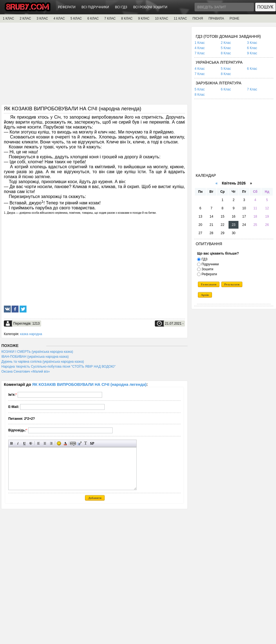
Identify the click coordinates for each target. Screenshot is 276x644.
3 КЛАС (42, 18)
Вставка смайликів (59, 443)
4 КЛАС (59, 18)
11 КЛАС (180, 18)
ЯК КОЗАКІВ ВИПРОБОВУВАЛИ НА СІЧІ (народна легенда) (89, 384)
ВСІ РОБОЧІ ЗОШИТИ (150, 7)
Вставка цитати (79, 443)
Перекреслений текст (31, 443)
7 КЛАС (110, 18)
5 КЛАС (76, 18)
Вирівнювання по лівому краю (39, 443)
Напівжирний (12, 443)
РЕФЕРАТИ (67, 7)
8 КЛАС (127, 18)
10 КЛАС (162, 18)
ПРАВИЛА (216, 18)
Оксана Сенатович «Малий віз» (26, 372)
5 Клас (226, 48)
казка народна (31, 334)
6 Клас (252, 48)
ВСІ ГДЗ (121, 7)
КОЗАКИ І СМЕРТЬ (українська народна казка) (37, 352)
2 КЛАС (25, 18)
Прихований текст (73, 443)
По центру (45, 443)
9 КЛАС (144, 18)
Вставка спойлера (92, 443)
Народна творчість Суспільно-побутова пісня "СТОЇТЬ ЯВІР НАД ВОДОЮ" (59, 367)
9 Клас (252, 53)
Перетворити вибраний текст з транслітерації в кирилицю (86, 443)
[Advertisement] (94, 65)
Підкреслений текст (24, 443)
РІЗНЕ (234, 18)
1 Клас (200, 43)
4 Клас (200, 48)
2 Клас (226, 43)
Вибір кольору (65, 443)
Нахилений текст (18, 443)
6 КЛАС (93, 18)
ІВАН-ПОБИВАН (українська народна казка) (35, 357)
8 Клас (226, 53)
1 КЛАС (8, 18)
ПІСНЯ (198, 18)
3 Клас (252, 43)
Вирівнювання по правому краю (51, 443)
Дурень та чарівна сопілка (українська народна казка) (43, 362)
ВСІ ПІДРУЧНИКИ (95, 7)
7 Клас (200, 53)
